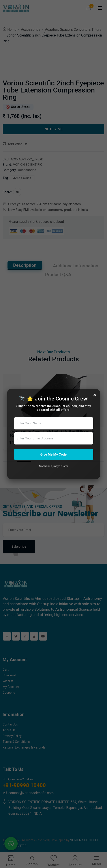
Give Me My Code (53, 454)
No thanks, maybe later (54, 466)
